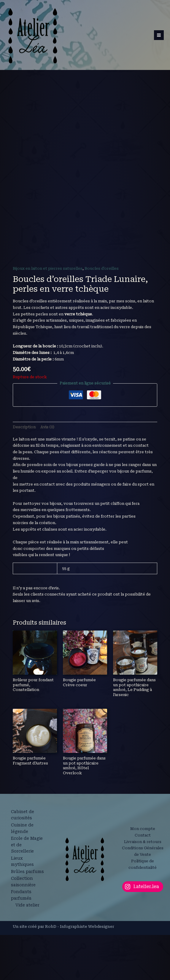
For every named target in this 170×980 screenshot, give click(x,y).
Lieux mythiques (23, 955)
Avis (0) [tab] (47, 522)
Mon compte (143, 925)
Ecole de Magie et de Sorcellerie (24, 938)
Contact (143, 931)
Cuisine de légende (23, 922)
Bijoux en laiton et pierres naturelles (48, 363)
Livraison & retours (143, 937)
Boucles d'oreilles (102, 363)
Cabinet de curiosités (23, 909)
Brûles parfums (21, 967)
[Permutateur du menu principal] (159, 38)
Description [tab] (24, 522)
